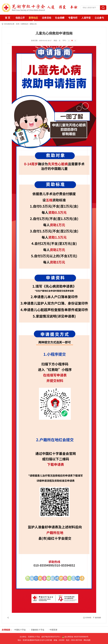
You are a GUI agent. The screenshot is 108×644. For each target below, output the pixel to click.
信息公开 (20, 18)
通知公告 (33, 24)
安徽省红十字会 (38, 630)
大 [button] (69, 41)
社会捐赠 (60, 18)
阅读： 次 (57, 40)
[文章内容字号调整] (70, 41)
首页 (18, 24)
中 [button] (72, 41)
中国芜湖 (53, 630)
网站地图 (87, 640)
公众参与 (99, 18)
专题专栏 (73, 18)
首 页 (8, 18)
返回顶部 (98, 618)
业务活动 (47, 18)
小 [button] (75, 41)
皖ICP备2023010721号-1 (51, 637)
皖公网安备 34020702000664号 (75, 637)
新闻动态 (33, 18)
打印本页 (88, 618)
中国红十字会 (20, 630)
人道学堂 (86, 18)
